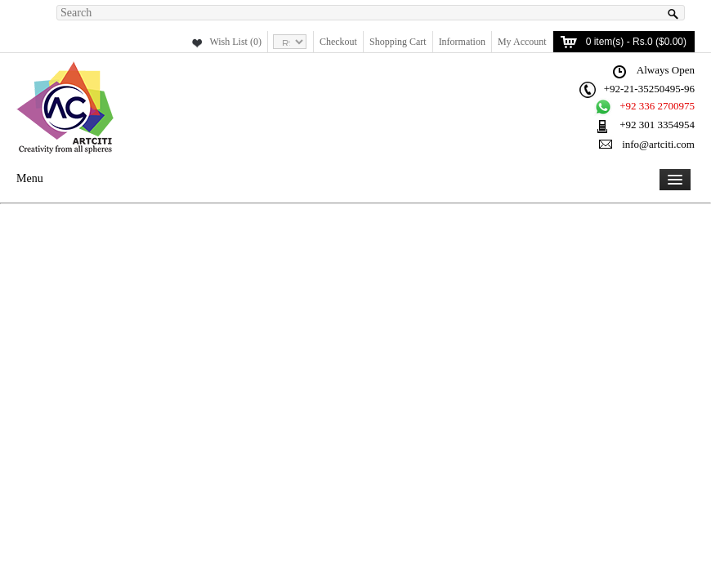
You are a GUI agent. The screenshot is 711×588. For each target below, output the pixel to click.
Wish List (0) (235, 42)
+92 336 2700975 (657, 106)
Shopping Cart (398, 42)
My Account (522, 42)
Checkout (338, 42)
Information (462, 42)
